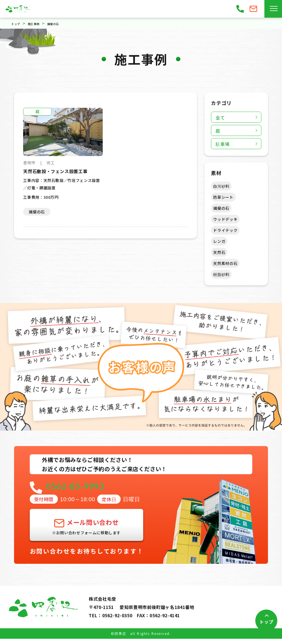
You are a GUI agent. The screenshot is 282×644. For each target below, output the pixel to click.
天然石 (219, 252)
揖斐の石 (221, 208)
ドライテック (225, 230)
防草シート (223, 197)
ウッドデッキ (225, 219)
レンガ (219, 241)
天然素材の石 (225, 263)
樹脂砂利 (221, 274)
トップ (266, 622)
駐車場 (223, 144)
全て (220, 117)
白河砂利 (221, 186)
